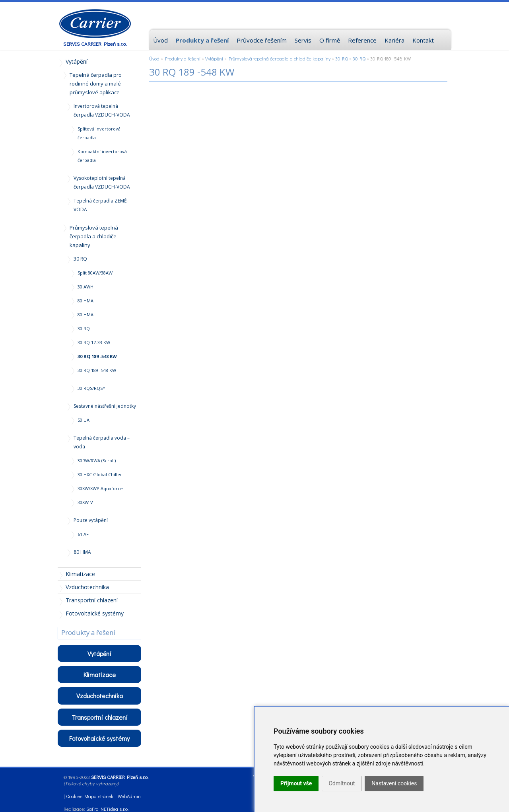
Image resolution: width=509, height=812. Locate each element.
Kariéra (394, 40)
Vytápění (214, 58)
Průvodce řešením (262, 40)
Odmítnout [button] (342, 783)
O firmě (330, 40)
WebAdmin (129, 796)
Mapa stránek (99, 796)
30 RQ (342, 58)
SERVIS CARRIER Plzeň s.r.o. (95, 44)
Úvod (154, 58)
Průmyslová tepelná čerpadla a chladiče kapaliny (280, 58)
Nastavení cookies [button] (394, 783)
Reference (362, 40)
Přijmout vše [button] (296, 783)
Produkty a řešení (183, 58)
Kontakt (423, 40)
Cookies (74, 796)
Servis (303, 40)
